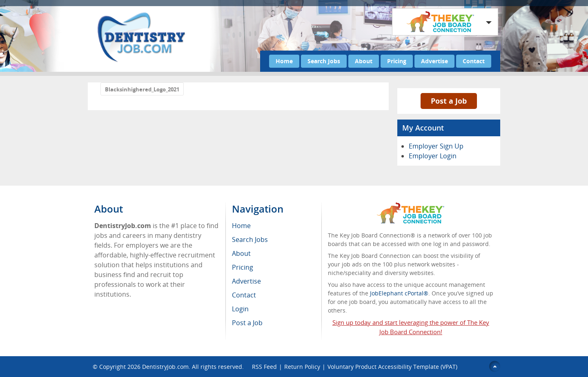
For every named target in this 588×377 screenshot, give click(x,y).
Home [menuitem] (241, 226)
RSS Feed (264, 367)
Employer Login (433, 156)
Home (284, 61)
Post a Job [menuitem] (247, 323)
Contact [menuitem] (244, 295)
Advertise (434, 61)
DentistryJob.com (165, 367)
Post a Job (449, 101)
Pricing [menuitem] (243, 267)
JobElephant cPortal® (399, 293)
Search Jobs (324, 61)
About (364, 61)
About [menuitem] (241, 253)
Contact (474, 61)
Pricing (397, 61)
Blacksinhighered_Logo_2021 (142, 89)
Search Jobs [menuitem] (250, 240)
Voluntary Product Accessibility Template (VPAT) (392, 367)
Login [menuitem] (240, 309)
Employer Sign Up (436, 146)
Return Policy (302, 367)
